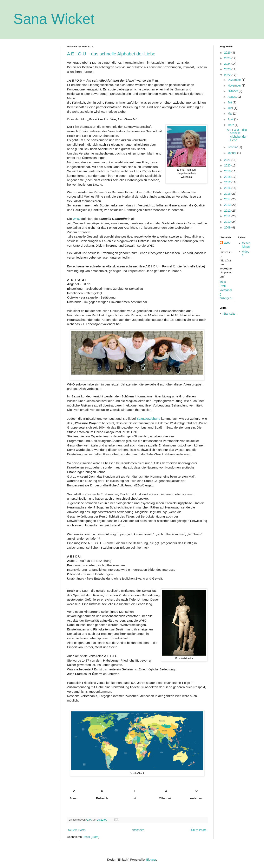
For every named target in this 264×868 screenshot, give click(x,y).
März (231, 125)
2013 (228, 205)
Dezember (235, 80)
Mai (230, 114)
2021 (228, 160)
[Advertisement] (34, 107)
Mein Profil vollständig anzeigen (226, 290)
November (235, 86)
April (231, 119)
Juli (230, 102)
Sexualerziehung (148, 419)
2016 (228, 188)
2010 (228, 222)
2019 (228, 171)
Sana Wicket (54, 19)
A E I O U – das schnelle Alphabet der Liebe (111, 54)
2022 (228, 75)
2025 (228, 58)
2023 (228, 69)
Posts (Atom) (91, 837)
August (232, 97)
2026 (228, 53)
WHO (77, 219)
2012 (228, 211)
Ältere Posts (199, 830)
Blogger (151, 860)
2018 (228, 177)
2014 (228, 199)
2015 (228, 194)
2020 (228, 165)
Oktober (233, 91)
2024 (228, 64)
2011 (228, 216)
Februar (233, 147)
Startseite (138, 830)
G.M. (227, 243)
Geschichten (246, 245)
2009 (228, 227)
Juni (231, 108)
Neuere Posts (77, 830)
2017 (228, 182)
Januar (232, 153)
